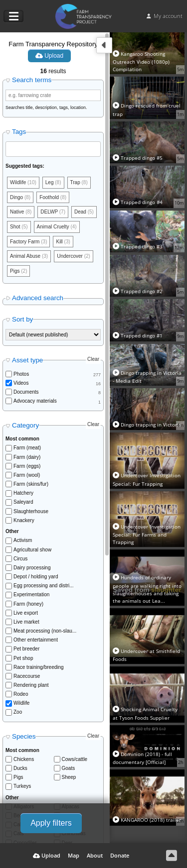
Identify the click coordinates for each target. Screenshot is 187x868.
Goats (69, 768)
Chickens (24, 759)
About (95, 855)
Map (74, 855)
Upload (49, 56)
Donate (120, 855)
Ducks (20, 768)
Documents (26, 392)
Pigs (18, 777)
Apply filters (51, 823)
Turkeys (22, 786)
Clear (93, 359)
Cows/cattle (75, 759)
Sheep (69, 777)
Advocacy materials (35, 401)
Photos (21, 374)
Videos (21, 383)
